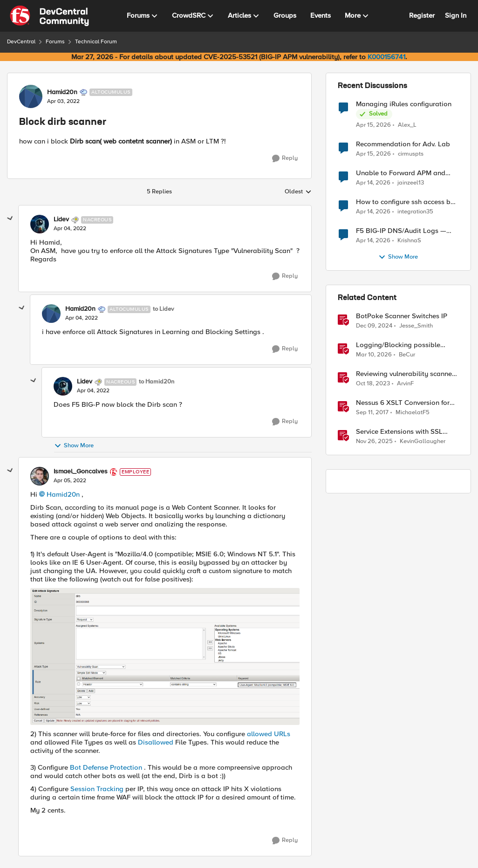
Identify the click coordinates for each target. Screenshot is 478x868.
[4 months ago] (374, 355)
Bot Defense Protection (107, 767)
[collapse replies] (10, 219)
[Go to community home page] (49, 16)
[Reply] (285, 158)
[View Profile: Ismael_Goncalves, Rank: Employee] (40, 476)
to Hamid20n (157, 382)
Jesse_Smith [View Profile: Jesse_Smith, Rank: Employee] (416, 326)
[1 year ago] (374, 326)
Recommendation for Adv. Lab (403, 144)
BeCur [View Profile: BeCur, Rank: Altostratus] (407, 355)
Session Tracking (97, 789)
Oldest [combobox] (298, 192)
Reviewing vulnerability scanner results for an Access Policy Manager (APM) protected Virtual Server (407, 374)
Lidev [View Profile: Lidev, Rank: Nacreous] (61, 219)
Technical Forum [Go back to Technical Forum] (96, 42)
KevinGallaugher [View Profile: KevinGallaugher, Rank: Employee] (423, 441)
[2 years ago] (373, 384)
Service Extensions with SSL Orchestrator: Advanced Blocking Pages (399, 432)
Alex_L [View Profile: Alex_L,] (407, 125)
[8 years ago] (372, 413)
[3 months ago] (373, 125)
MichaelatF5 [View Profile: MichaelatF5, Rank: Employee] (413, 413)
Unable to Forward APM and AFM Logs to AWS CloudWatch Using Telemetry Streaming (404, 173)
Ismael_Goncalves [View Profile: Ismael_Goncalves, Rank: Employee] (81, 472)
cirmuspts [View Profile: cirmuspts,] (411, 154)
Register (422, 15)
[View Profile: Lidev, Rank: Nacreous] (40, 224)
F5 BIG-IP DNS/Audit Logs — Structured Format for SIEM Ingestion (401, 231)
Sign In (456, 15)
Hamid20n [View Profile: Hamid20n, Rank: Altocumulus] (62, 92)
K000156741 (386, 57)
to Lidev (163, 309)
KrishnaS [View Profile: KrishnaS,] (409, 241)
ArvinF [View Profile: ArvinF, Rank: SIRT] (405, 384)
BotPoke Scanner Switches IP (402, 316)
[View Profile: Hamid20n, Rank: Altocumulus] (31, 96)
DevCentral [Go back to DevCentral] (21, 42)
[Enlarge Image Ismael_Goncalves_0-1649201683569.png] (165, 656)
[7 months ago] (374, 442)
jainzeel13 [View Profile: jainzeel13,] (411, 183)
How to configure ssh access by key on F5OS (405, 202)
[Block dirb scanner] (70, 229)
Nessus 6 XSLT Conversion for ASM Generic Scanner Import (403, 403)
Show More (74, 446)
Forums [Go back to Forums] (55, 42)
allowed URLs (269, 734)
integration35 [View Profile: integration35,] (415, 212)
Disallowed (156, 742)
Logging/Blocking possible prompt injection (398, 345)
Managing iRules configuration (404, 104)
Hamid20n (63, 494)
